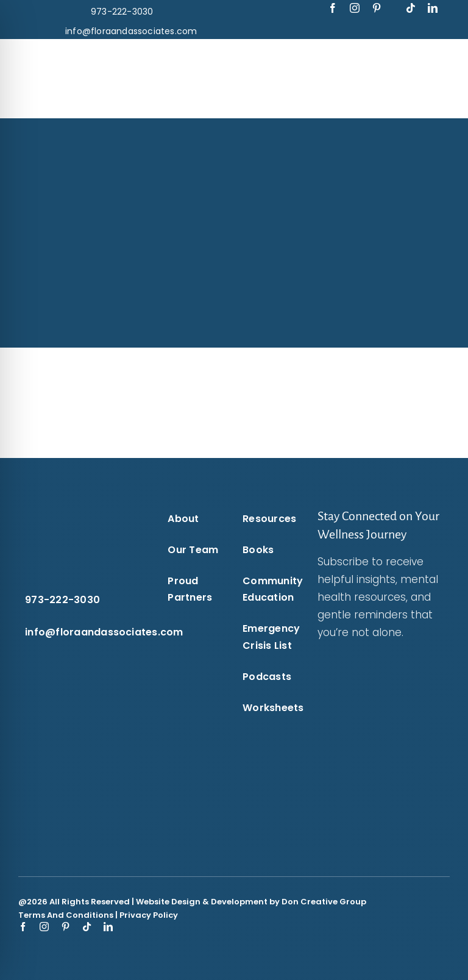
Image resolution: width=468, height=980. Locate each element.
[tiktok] (411, 8)
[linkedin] (433, 8)
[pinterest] (377, 8)
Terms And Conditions (66, 915)
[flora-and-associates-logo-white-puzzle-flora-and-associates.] (65, 512)
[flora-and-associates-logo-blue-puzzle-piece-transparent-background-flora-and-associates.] (104, 56)
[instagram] (355, 8)
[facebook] (333, 8)
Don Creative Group (324, 902)
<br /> (368, 740)
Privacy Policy (149, 915)
